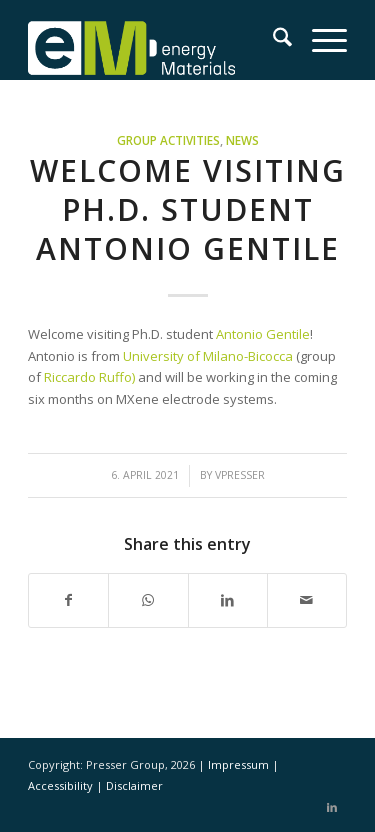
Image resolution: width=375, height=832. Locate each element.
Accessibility (62, 785)
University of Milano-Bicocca (208, 356)
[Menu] (319, 40)
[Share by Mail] (307, 600)
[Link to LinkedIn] (332, 807)
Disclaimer (134, 785)
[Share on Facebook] (68, 600)
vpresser (240, 475)
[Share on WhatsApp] (148, 600)
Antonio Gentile (263, 334)
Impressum (240, 764)
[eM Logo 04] (155, 40)
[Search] (272, 40)
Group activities (168, 140)
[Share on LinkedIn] (228, 600)
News (242, 140)
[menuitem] (272, 40)
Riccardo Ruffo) (89, 377)
